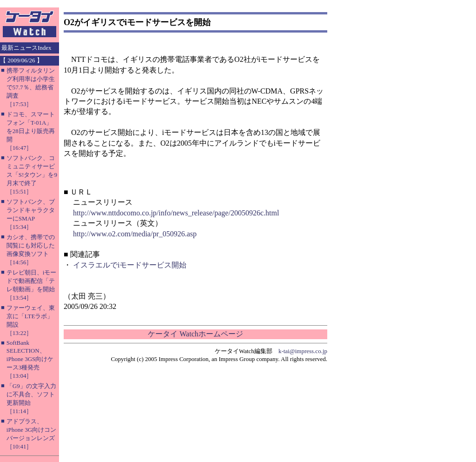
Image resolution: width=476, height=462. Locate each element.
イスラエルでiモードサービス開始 (130, 265)
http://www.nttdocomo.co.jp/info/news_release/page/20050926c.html (176, 213)
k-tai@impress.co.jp (303, 351)
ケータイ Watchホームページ (195, 334)
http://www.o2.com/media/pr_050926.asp (135, 234)
